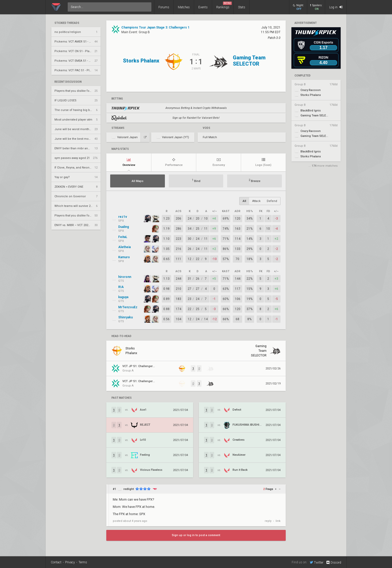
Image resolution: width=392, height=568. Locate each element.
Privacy (70, 562)
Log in (336, 7)
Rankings (224, 5)
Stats (242, 7)
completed (303, 76)
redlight (129, 489)
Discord (334, 563)
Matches (184, 7)
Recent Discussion (68, 82)
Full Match (210, 137)
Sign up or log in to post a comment (196, 535)
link (278, 521)
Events (203, 7)
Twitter (317, 562)
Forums (164, 7)
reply (268, 521)
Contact (56, 562)
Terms (83, 562)
